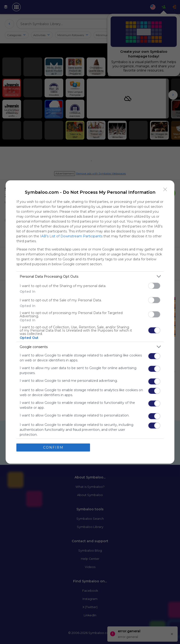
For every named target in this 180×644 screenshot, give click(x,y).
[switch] (154, 286)
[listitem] (90, 276)
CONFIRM (53, 447)
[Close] (165, 189)
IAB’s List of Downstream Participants (71, 236)
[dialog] (90, 322)
